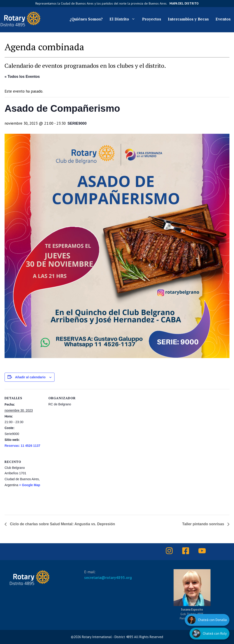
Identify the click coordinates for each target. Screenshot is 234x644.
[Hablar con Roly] (209, 634)
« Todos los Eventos (22, 77)
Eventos (223, 19)
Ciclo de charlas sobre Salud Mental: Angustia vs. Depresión (62, 524)
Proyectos (152, 19)
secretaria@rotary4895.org (108, 578)
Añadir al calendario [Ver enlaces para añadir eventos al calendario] (30, 377)
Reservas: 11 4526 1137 (22, 446)
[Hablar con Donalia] (207, 620)
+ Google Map (30, 485)
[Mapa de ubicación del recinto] (105, 484)
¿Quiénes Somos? (86, 19)
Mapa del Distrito (184, 3)
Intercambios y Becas (188, 19)
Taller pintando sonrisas (204, 524)
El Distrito (124, 19)
